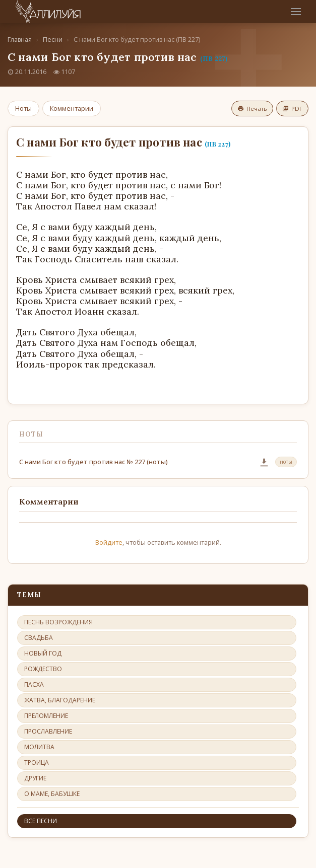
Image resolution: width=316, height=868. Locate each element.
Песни (53, 40)
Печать (252, 109)
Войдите (109, 542)
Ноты (23, 108)
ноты (286, 462)
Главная (20, 40)
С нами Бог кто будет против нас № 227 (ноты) (93, 462)
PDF (292, 109)
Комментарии (72, 108)
